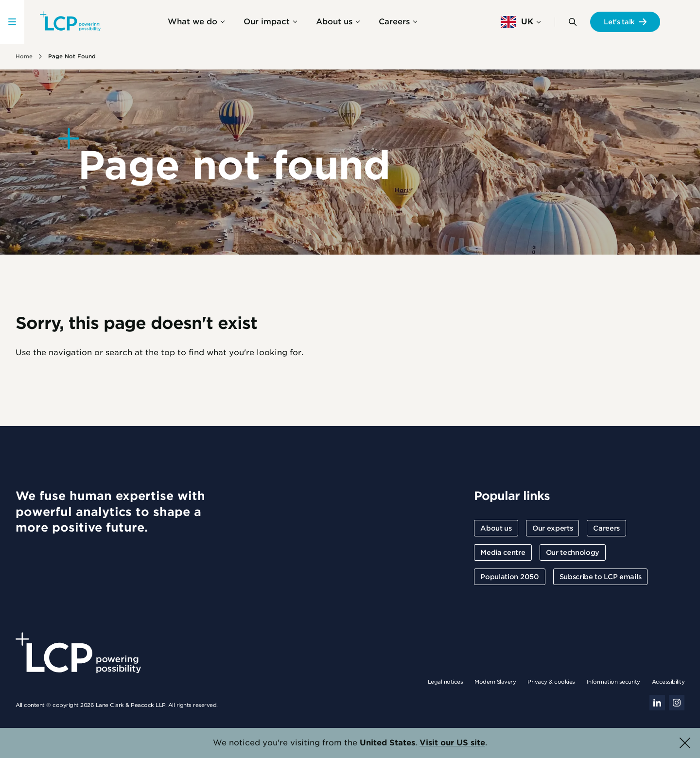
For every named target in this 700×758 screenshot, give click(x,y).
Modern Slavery (495, 682)
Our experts (552, 528)
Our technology (573, 552)
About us (334, 22)
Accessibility (668, 682)
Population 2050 (509, 577)
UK (517, 22)
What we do (192, 22)
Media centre (503, 552)
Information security (613, 682)
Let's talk (619, 22)
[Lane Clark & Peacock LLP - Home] (70, 22)
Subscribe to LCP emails (601, 577)
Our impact (267, 22)
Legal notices (446, 682)
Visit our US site (452, 743)
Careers (394, 22)
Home (24, 56)
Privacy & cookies (551, 682)
